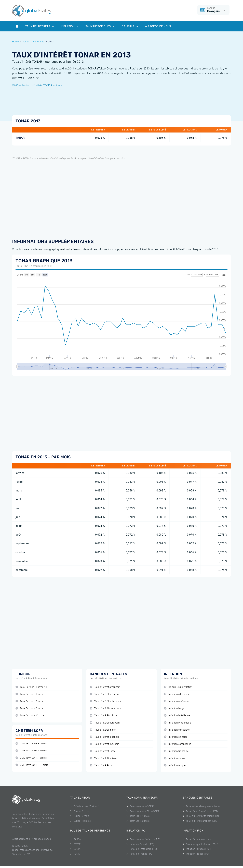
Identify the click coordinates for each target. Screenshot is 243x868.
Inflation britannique (177, 723)
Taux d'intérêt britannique (106, 701)
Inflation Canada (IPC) (140, 844)
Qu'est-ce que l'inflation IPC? (143, 839)
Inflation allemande (177, 694)
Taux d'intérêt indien (103, 730)
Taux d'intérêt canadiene (105, 708)
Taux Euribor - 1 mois (29, 694)
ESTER (75, 844)
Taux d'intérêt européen (105, 723)
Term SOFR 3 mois (138, 821)
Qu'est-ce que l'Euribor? (84, 806)
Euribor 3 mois (80, 816)
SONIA (75, 849)
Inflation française (176, 751)
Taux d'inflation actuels (197, 839)
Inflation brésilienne (177, 715)
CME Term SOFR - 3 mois (31, 751)
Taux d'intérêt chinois (104, 715)
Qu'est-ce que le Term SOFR (143, 811)
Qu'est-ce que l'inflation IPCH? (201, 844)
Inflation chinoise (176, 737)
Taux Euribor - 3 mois (29, 701)
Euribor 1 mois (80, 811)
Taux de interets (40, 26)
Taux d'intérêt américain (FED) (201, 811)
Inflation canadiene (177, 730)
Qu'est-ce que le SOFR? (140, 806)
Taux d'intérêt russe (103, 751)
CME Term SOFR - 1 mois (31, 744)
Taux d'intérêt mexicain (105, 744)
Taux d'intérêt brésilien (104, 694)
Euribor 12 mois (80, 821)
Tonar (26, 42)
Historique (39, 42)
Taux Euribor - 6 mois (29, 708)
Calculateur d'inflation (178, 687)
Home (15, 42)
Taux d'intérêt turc (102, 765)
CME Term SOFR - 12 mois (32, 765)
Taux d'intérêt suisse (103, 758)
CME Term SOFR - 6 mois (31, 758)
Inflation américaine (177, 701)
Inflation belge (174, 708)
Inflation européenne (178, 744)
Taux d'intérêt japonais (104, 737)
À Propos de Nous (158, 26)
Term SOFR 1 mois (138, 816)
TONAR (20, 138)
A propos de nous (41, 839)
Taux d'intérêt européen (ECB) (201, 821)
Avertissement (20, 839)
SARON (76, 839)
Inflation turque (175, 765)
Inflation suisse (175, 758)
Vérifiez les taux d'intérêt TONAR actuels (37, 85)
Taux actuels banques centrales (202, 806)
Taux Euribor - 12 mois (30, 715)
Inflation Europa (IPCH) (197, 849)
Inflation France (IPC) (140, 854)
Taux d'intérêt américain (105, 687)
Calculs (130, 26)
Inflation (70, 26)
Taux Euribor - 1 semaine (31, 687)
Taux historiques (100, 26)
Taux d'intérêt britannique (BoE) (202, 816)
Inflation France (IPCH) (197, 854)
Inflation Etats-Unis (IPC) (142, 849)
